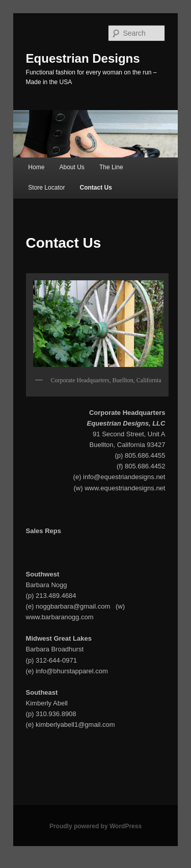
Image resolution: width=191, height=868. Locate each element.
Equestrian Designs (83, 58)
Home (36, 167)
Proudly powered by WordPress (95, 826)
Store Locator (46, 188)
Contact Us (95, 188)
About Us (72, 167)
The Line (111, 167)
